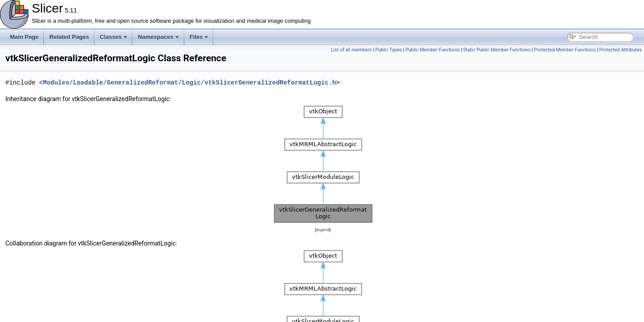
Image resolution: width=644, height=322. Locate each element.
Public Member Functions (433, 50)
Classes (113, 37)
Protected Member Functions (565, 50)
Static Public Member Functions (497, 50)
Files (199, 37)
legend (323, 230)
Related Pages (69, 37)
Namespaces (158, 37)
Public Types (389, 50)
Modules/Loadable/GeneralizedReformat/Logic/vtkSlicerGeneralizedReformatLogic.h (189, 83)
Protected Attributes (621, 50)
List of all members (351, 50)
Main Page (24, 37)
